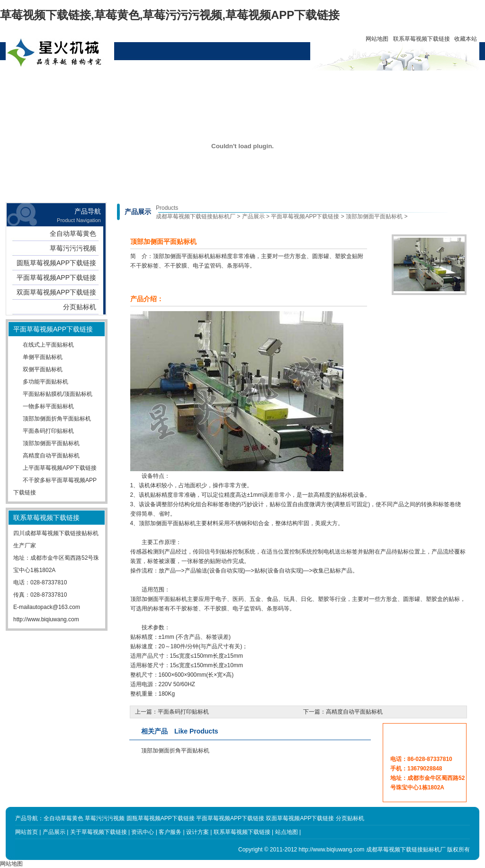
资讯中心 (180, 81)
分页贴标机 (80, 307)
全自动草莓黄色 (73, 233)
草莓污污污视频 (73, 248)
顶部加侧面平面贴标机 (51, 443)
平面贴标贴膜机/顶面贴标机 (58, 394)
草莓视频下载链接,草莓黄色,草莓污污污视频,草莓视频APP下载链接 (170, 15)
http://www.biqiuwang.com (46, 619)
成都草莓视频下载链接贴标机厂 (196, 216)
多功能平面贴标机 (45, 382)
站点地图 (287, 832)
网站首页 (51, 81)
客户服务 (267, 81)
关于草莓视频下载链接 (137, 85)
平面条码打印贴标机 (48, 431)
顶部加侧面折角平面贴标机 (57, 419)
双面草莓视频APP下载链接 (56, 292)
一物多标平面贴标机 (48, 406)
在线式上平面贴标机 (48, 345)
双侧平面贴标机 (43, 369)
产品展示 (94, 81)
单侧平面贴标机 (43, 357)
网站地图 (377, 39)
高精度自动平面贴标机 (51, 456)
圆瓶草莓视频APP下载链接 (56, 263)
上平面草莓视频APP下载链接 (60, 468)
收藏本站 (466, 39)
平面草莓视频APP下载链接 (56, 277)
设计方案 (224, 81)
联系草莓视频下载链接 (422, 39)
